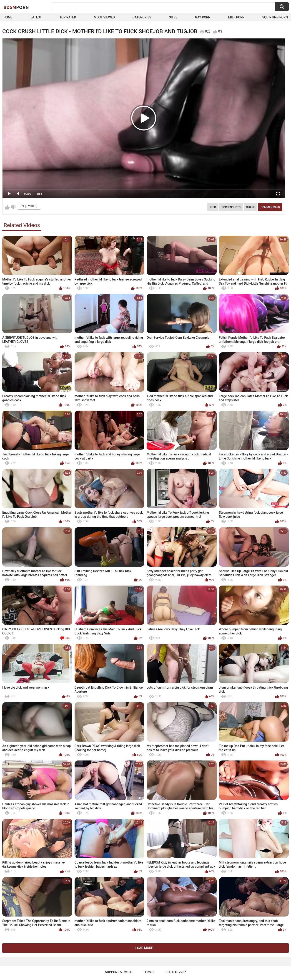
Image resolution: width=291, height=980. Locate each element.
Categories (142, 17)
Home (8, 17)
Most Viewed (104, 17)
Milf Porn (236, 17)
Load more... (146, 948)
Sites (173, 17)
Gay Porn (203, 17)
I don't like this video (13, 207)
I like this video (7, 207)
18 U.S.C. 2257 (175, 972)
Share (251, 207)
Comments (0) (270, 207)
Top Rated (68, 17)
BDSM (16, 7)
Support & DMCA (118, 972)
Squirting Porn (275, 17)
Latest (36, 17)
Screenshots (231, 207)
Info (213, 207)
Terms (148, 972)
